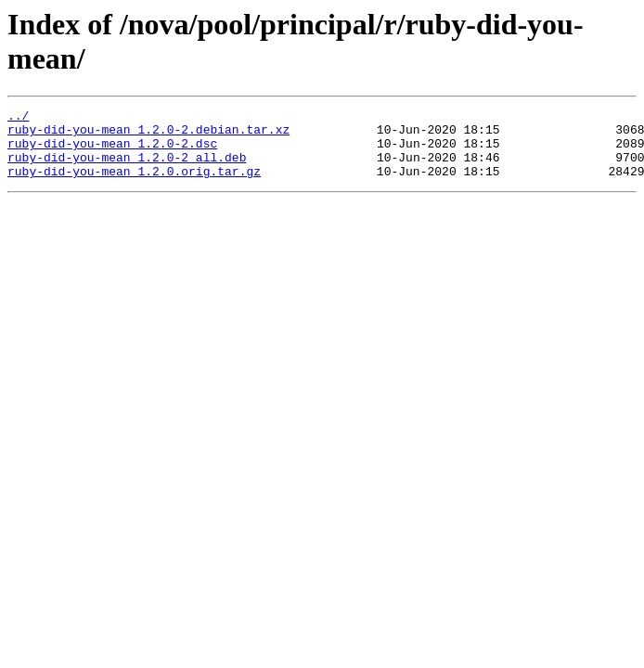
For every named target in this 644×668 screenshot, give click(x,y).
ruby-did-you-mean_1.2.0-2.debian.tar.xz (148, 135)
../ (18, 118)
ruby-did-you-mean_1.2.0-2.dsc (112, 151)
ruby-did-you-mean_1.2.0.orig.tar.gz (134, 185)
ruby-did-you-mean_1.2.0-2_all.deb (127, 168)
